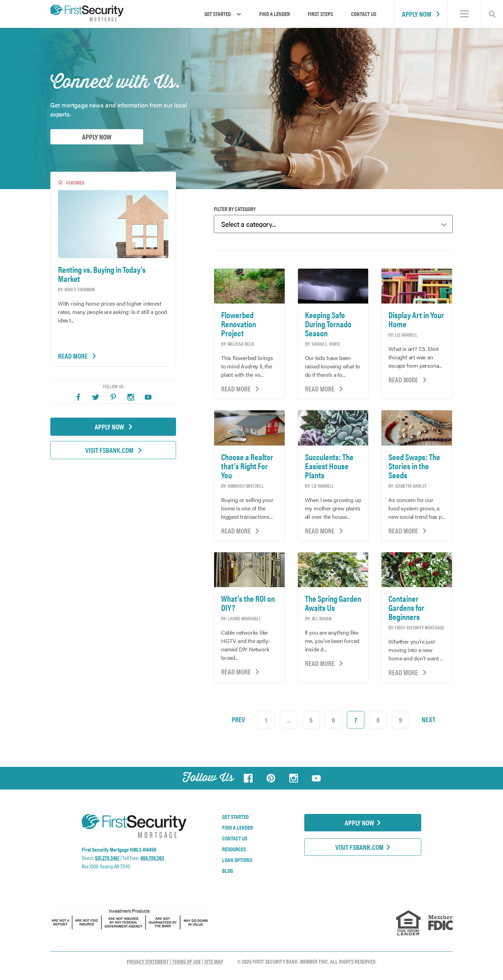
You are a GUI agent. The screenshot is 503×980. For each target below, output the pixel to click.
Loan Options (237, 860)
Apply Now (421, 14)
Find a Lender (275, 14)
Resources (234, 849)
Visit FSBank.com (113, 450)
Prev (238, 719)
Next (428, 719)
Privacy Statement (148, 962)
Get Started (235, 817)
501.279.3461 (107, 858)
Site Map (214, 962)
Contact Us (364, 14)
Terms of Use (187, 962)
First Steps (320, 14)
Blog (228, 871)
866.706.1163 (152, 858)
